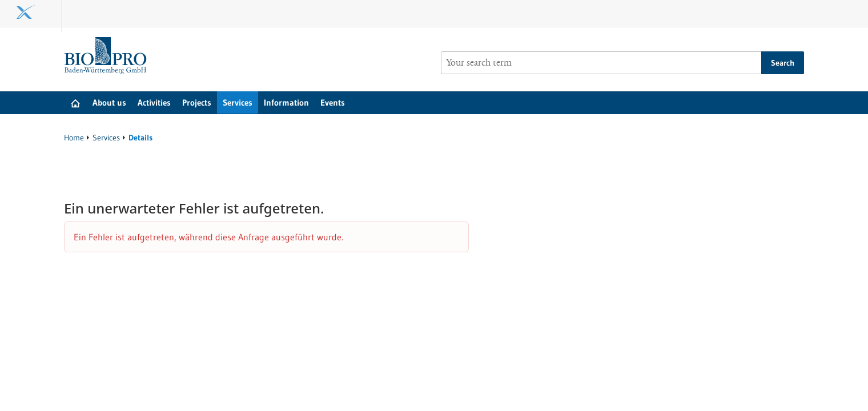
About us (109, 102)
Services (238, 102)
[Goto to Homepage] (108, 56)
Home (74, 138)
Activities (154, 102)
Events (333, 102)
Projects (197, 102)
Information (286, 102)
